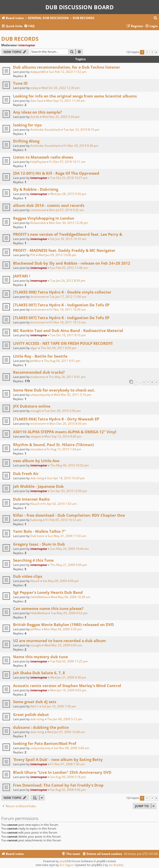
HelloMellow (39, 597)
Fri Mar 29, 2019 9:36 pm (81, 146)
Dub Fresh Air (26, 473)
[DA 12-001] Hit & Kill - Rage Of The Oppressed (56, 173)
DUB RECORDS (20, 39)
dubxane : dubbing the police (41, 727)
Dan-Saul (37, 101)
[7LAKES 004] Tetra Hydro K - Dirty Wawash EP (56, 419)
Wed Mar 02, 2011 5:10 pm (72, 395)
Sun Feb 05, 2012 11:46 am (69, 268)
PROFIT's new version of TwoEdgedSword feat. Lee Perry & (68, 234)
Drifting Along (26, 141)
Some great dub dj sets (35, 702)
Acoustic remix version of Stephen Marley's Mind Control (67, 686)
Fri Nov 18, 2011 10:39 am (68, 309)
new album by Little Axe (36, 461)
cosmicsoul (38, 210)
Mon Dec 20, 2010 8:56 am (68, 424)
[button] (156, 52)
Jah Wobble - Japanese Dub (38, 486)
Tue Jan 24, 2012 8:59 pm (68, 281)
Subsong (36, 520)
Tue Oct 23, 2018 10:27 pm (69, 178)
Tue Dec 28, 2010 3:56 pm (63, 411)
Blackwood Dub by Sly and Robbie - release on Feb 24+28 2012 (72, 263)
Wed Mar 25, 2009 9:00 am (63, 645)
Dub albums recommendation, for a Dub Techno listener (67, 67)
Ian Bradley (116, 865)
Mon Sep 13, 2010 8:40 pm (63, 436)
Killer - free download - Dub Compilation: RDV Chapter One (69, 515)
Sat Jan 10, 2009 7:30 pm (59, 706)
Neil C (34, 706)
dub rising (37, 478)
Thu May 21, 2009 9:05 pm (69, 565)
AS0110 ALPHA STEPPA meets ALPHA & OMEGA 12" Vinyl (65, 432)
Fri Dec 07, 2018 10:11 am (67, 162)
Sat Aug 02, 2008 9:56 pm (68, 790)
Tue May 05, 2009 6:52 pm (69, 613)
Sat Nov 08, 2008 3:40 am (71, 748)
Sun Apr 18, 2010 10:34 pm (66, 478)
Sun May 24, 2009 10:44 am (69, 549)
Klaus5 (35, 504)
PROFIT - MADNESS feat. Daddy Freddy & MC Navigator (64, 250)
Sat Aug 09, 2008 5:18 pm (68, 777)
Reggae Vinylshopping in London (44, 218)
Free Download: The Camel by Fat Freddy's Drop (58, 785)
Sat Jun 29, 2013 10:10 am (68, 239)
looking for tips (27, 125)
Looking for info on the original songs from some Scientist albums (75, 96)
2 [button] (147, 52)
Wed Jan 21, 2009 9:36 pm (68, 677)
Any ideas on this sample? (37, 112)
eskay (34, 88)
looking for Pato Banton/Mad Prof (45, 743)
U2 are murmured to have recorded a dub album (59, 641)
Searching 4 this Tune (33, 560)
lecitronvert (38, 297)
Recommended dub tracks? (39, 372)
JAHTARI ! (22, 276)
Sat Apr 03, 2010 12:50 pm (69, 491)
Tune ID (20, 83)
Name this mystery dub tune (41, 657)
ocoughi (36, 411)
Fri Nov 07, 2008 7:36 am (67, 764)
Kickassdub (38, 223)
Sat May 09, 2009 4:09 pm (61, 581)
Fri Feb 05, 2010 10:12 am (63, 520)
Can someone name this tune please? (48, 608)
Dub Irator (37, 536)
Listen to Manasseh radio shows (43, 157)
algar (34, 348)
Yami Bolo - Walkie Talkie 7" (39, 531)
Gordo (35, 117)
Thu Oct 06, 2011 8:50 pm (58, 348)
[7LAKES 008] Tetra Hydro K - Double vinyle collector (62, 292)
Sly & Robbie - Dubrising (36, 189)
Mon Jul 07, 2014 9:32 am (66, 210)
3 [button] (152, 52)
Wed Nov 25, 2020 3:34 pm (61, 117)
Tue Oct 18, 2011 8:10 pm (68, 335)
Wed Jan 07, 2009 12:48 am (66, 732)
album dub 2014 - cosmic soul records (49, 205)
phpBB (64, 861)
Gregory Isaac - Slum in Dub (39, 544)
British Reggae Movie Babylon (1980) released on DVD (63, 624)
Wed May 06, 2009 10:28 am (70, 597)
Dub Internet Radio (31, 499)
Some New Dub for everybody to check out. (54, 390)
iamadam (37, 449)
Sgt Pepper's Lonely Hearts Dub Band (48, 592)
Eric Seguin (67, 865)
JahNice (36, 361)
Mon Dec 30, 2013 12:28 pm (68, 223)
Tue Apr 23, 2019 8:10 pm (81, 130)
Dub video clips (28, 576)
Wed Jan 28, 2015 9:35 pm (68, 194)
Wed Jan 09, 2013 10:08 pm (57, 255)
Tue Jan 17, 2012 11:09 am (68, 297)
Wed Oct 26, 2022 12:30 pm (61, 88)
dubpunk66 (38, 72)
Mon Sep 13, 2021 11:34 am (66, 101)
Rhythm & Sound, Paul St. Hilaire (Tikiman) (53, 445)
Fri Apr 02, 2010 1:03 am (60, 504)
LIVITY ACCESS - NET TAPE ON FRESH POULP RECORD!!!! (63, 343)
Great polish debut (31, 714)
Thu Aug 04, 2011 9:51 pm (62, 361)
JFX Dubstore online (32, 406)
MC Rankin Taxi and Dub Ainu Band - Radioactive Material (68, 330)
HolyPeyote (38, 162)
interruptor (27, 45)
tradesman (38, 377)
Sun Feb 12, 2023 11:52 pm (68, 72)
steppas (36, 436)
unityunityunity (41, 395)
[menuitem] (155, 18)
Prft (33, 255)
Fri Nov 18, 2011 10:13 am (68, 322)
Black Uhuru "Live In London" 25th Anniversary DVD (62, 772)
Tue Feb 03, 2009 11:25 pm (69, 661)
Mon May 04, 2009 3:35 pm (63, 629)
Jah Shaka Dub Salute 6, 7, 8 (39, 673)
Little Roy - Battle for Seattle (40, 356)
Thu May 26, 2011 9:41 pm (67, 377)
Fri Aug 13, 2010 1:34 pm (64, 449)
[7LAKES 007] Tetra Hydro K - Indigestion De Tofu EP (61, 305)
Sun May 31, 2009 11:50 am (67, 536)
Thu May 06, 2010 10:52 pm (69, 465)
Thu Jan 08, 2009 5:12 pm (65, 719)
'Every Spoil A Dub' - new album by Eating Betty (58, 759)
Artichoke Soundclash (45, 130)
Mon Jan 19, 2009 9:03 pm (68, 690)
